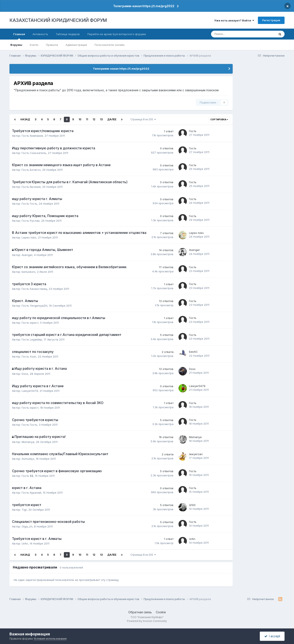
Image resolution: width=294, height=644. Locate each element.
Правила (52, 45)
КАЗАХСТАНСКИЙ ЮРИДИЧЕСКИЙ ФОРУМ (58, 20)
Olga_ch (27, 526)
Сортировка (219, 119)
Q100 (192, 505)
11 (87, 119)
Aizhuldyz (28, 459)
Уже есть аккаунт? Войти (234, 20)
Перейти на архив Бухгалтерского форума (117, 34)
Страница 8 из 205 (143, 119)
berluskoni (28, 272)
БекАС (193, 352)
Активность (40, 34)
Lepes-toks (29, 237)
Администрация (76, 45)
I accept (272, 636)
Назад (25, 119)
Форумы (16, 45)
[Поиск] (229, 34)
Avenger (27, 255)
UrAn (25, 543)
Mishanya (28, 442)
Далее (112, 119)
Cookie (161, 612)
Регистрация (271, 20)
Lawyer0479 (30, 391)
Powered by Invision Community (147, 621)
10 (80, 119)
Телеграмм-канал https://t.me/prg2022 (144, 6)
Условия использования (50, 639)
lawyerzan (196, 454)
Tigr (24, 510)
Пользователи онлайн (110, 45)
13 (101, 119)
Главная (19, 36)
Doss (25, 374)
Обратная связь (140, 612)
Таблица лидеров (68, 34)
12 (94, 119)
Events (34, 45)
